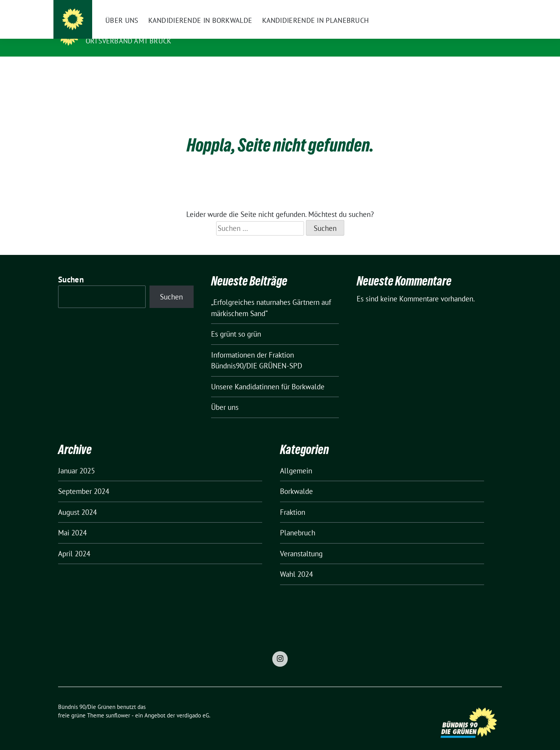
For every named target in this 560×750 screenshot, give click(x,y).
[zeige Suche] (488, 7)
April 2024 (74, 542)
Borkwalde (296, 479)
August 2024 (77, 500)
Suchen (71, 267)
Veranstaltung (301, 542)
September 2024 (84, 479)
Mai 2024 (72, 521)
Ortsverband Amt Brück (128, 41)
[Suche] (477, 7)
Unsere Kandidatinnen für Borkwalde (268, 375)
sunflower (118, 703)
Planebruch (298, 521)
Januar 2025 (76, 459)
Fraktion (293, 500)
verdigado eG (193, 703)
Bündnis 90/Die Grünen (133, 30)
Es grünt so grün (236, 322)
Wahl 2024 (296, 562)
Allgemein (296, 459)
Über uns (225, 395)
